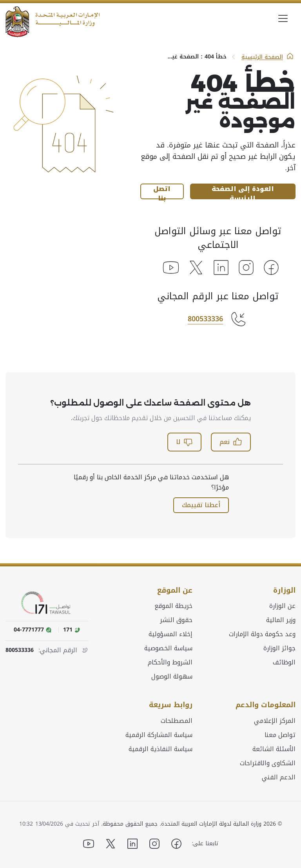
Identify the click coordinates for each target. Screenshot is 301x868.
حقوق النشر (176, 620)
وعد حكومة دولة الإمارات (262, 634)
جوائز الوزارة (279, 648)
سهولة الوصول (172, 676)
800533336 (205, 319)
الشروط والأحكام (170, 662)
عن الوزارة (282, 606)
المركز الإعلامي (275, 720)
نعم (231, 442)
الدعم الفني (279, 777)
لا (184, 442)
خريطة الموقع (173, 606)
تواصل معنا (280, 734)
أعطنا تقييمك (201, 505)
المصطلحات (177, 720)
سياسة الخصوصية (168, 648)
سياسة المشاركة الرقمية (159, 734)
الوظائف (284, 662)
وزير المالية (281, 620)
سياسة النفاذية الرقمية (160, 748)
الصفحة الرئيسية (268, 57)
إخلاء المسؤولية (170, 634)
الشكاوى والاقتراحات (268, 762)
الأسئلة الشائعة (274, 748)
